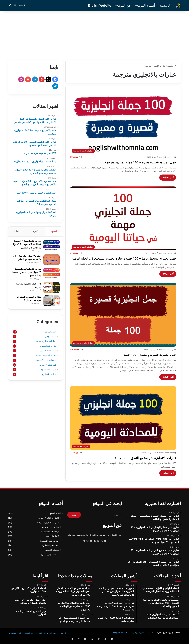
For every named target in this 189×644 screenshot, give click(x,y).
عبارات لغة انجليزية (48, 352)
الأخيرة (36, 231)
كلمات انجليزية (50, 343)
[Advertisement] (94, 35)
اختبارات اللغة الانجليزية (46, 366)
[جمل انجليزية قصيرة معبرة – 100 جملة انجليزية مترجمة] (123, 122)
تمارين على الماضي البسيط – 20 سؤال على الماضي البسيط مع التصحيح (26, 277)
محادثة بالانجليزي (49, 380)
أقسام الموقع (146, 6)
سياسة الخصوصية (16, 639)
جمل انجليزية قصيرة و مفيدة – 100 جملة (139, 360)
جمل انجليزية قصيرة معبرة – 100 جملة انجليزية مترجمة (125, 162)
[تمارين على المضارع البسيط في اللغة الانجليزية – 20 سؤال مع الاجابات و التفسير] (50, 246)
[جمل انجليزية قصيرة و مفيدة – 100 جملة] (123, 320)
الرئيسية (165, 6)
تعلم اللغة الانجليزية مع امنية (143, 638)
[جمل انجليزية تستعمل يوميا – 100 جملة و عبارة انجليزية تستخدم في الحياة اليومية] (123, 218)
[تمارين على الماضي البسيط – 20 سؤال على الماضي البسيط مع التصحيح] (50, 278)
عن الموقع (124, 6)
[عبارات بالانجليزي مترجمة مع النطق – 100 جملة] (123, 423)
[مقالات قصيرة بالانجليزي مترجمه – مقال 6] (50, 306)
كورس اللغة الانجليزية (47, 376)
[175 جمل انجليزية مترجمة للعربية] (50, 292)
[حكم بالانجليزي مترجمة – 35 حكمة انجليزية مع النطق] (50, 264)
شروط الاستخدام (51, 639)
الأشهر (54, 231)
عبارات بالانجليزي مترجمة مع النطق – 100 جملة (133, 463)
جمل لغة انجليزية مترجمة (45, 347)
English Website (99, 6)
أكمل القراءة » (168, 177)
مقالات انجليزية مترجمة (46, 361)
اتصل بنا (39, 639)
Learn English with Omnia (120, 638)
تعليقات (18, 231)
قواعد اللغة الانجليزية (47, 357)
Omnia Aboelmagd (167, 157)
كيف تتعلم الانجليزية (48, 371)
